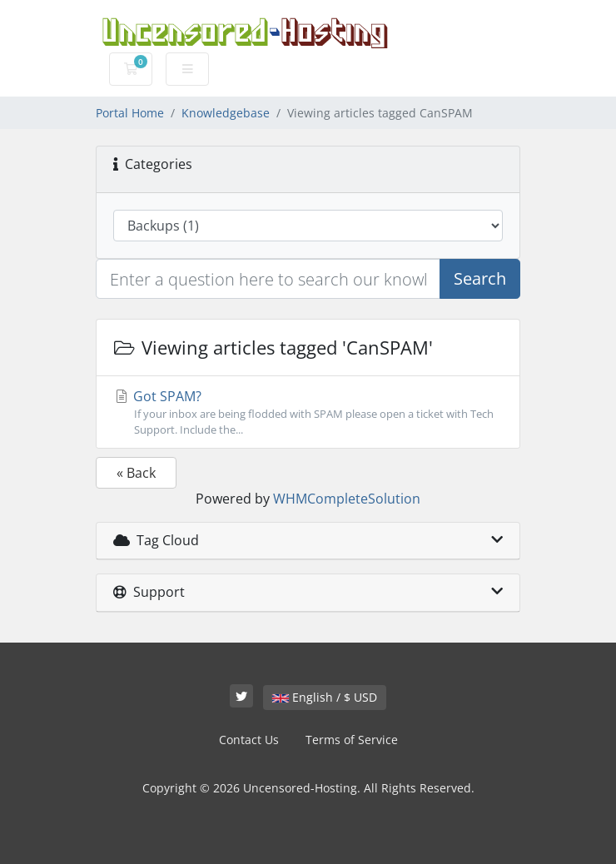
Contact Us (249, 740)
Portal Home (130, 113)
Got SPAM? (308, 412)
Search (480, 278)
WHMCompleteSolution (347, 499)
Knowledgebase (226, 113)
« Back (136, 473)
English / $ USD (325, 697)
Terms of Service (352, 740)
